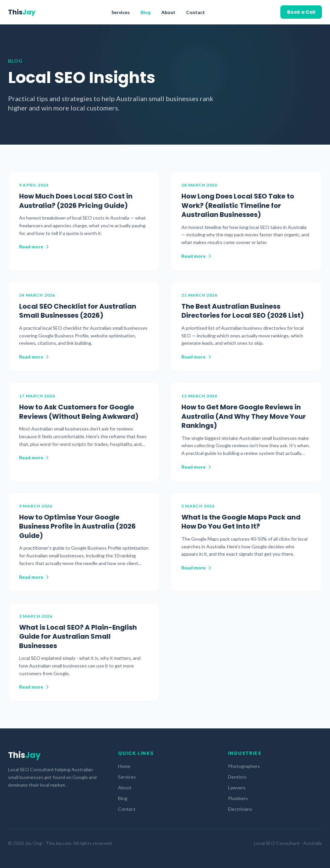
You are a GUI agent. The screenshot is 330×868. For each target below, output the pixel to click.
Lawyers (237, 787)
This (22, 12)
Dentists (237, 777)
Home (124, 766)
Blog (146, 12)
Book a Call (301, 12)
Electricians (240, 809)
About (168, 12)
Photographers (244, 766)
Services (121, 12)
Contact (196, 12)
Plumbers (238, 798)
